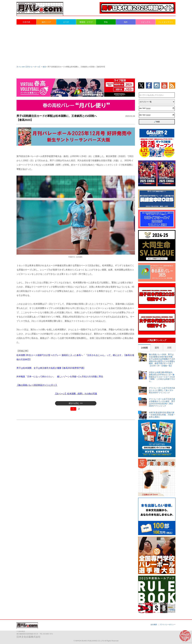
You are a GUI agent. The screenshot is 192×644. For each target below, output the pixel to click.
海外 (126, 22)
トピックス (146, 22)
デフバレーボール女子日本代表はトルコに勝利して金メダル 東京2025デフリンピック (162, 390)
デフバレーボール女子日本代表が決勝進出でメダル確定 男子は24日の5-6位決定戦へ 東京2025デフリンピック (162, 402)
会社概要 (154, 625)
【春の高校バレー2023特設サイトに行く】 (37, 385)
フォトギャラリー (165, 22)
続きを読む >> (76, 403)
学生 (106, 22)
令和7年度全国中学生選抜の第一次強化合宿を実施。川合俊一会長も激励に (162, 415)
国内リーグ (46, 22)
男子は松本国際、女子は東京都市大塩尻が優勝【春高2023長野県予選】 (51, 368)
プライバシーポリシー (167, 625)
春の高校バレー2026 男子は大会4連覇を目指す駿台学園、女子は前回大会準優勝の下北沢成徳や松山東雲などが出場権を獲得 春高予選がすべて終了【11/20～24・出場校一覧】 (162, 360)
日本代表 (26, 22)
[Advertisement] (96, 45)
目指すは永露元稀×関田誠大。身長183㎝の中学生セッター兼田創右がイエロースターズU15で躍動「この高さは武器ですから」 (162, 377)
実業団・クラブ (86, 22)
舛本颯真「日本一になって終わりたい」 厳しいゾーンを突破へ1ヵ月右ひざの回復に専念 (60, 377)
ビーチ (66, 22)
